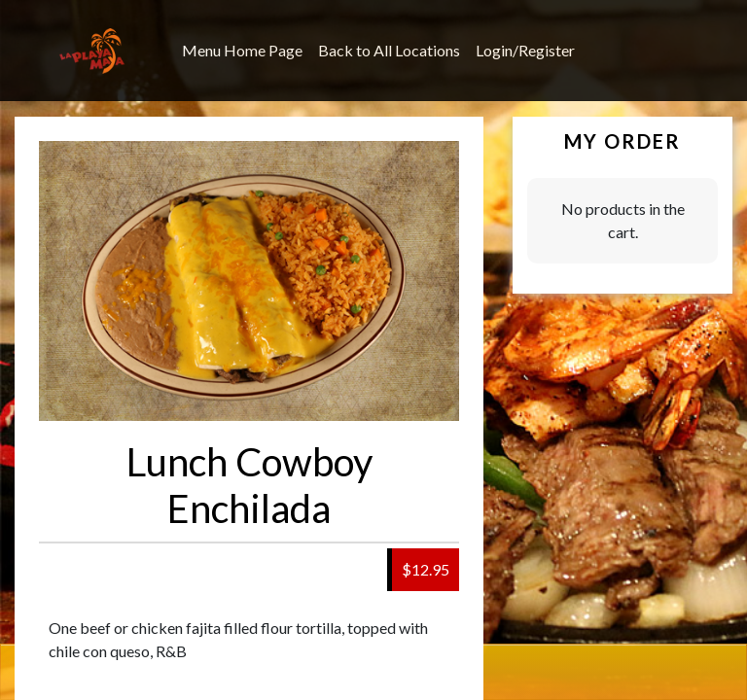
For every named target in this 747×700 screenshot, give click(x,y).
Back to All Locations (389, 50)
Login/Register (525, 50)
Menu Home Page (242, 50)
